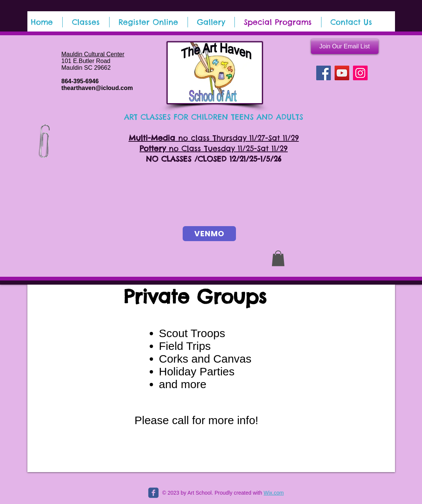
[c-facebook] (153, 493)
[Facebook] (324, 73)
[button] (278, 258)
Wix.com (274, 493)
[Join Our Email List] (345, 46)
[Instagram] (360, 73)
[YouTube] (342, 73)
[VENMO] (209, 234)
